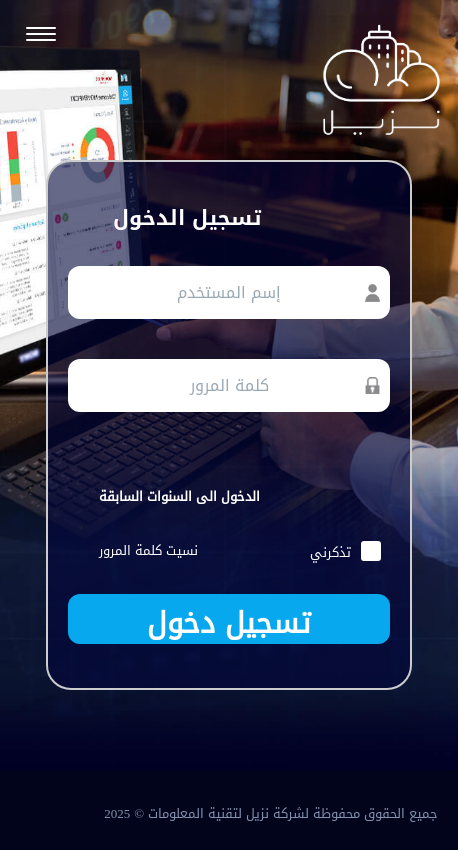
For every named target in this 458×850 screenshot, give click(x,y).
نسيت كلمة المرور (148, 550)
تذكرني (345, 552)
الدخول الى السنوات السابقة (179, 496)
